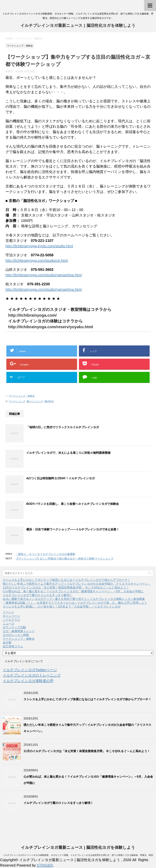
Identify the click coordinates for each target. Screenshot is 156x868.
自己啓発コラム (13, 646)
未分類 (7, 643)
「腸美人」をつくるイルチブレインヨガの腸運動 (45, 554)
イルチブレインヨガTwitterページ (30, 670)
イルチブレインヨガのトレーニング (32, 675)
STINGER (45, 865)
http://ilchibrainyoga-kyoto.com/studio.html (39, 246)
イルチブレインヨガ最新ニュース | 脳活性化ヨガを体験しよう (78, 26)
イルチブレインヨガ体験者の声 (28, 681)
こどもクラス (11, 620)
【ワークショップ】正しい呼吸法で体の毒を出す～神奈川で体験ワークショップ (64, 559)
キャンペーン (11, 616)
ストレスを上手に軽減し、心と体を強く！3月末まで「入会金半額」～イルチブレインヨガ (62, 607)
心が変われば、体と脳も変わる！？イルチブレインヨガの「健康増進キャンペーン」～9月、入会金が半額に (73, 591)
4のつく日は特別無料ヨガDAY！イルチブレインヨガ (60, 478)
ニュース (9, 624)
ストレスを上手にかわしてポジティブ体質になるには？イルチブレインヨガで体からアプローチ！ (67, 580)
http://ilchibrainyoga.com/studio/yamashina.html (44, 275)
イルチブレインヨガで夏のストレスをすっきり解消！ (38, 595)
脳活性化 (49, 401)
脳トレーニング (35, 401)
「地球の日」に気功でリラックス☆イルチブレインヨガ (63, 427)
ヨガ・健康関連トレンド (19, 631)
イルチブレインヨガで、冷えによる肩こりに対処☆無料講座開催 (68, 453)
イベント (9, 612)
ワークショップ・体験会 (22, 396)
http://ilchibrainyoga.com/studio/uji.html (37, 260)
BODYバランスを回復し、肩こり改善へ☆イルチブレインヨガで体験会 (73, 504)
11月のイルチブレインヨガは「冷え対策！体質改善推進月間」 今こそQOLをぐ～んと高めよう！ (66, 588)
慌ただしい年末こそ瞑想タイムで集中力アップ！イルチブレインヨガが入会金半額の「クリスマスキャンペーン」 (77, 584)
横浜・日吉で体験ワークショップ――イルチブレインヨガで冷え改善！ (73, 529)
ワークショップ (17, 401)
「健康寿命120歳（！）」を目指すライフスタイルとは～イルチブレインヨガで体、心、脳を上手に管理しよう (75, 603)
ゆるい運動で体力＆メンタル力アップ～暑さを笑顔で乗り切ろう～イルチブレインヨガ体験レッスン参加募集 (74, 599)
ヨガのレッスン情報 (16, 635)
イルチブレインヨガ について (24, 661)
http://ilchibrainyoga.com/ (32, 315)
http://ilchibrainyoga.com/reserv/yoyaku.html (51, 327)
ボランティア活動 (14, 627)
